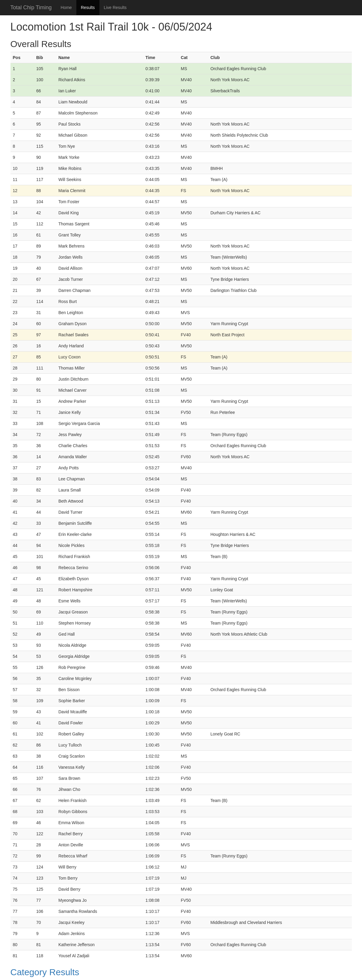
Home (66, 7)
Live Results (115, 7)
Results (88, 7)
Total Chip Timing (31, 7)
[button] (181, 972)
